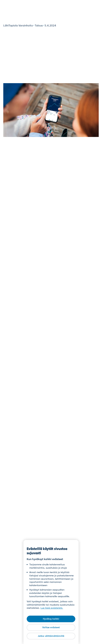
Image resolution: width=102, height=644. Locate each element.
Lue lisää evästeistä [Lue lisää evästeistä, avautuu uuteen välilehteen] (51, 608)
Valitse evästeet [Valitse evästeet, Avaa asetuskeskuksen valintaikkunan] (51, 627)
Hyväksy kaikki (51, 619)
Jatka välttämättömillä (51, 636)
